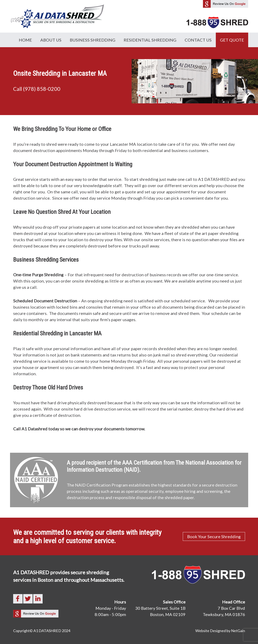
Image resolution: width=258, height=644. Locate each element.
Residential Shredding (150, 40)
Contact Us (198, 40)
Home (25, 40)
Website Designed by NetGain (220, 631)
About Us (51, 40)
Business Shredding (93, 40)
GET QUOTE (232, 40)
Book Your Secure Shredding (214, 536)
